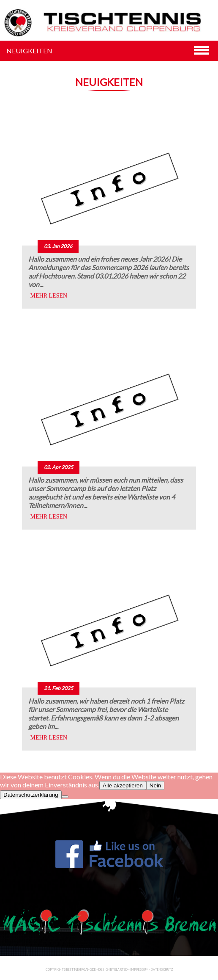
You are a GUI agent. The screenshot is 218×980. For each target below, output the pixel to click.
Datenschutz (162, 969)
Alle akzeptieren (123, 785)
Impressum (139, 969)
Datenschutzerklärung (31, 795)
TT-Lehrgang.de (84, 969)
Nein (155, 785)
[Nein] (65, 797)
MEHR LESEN (49, 296)
